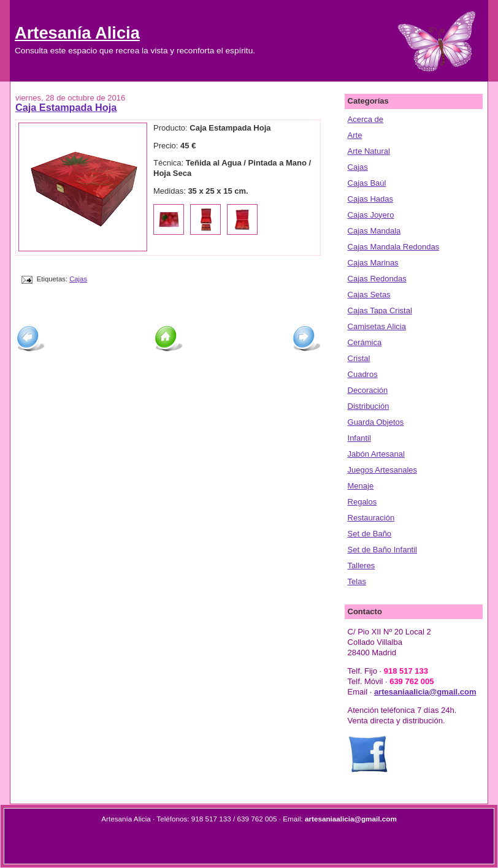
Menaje (361, 486)
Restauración (371, 518)
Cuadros (363, 374)
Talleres (362, 565)
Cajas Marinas (373, 263)
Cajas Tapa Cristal (380, 310)
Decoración (368, 390)
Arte (355, 135)
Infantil (359, 438)
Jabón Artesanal (376, 454)
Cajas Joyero (371, 215)
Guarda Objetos (376, 422)
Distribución (369, 406)
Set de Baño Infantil (382, 550)
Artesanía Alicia (77, 33)
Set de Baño (370, 534)
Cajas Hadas (370, 199)
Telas (357, 581)
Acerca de (366, 119)
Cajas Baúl (367, 183)
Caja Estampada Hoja (66, 107)
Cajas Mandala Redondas (394, 247)
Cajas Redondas (377, 279)
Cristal (359, 358)
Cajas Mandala (374, 231)
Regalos (362, 502)
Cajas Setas (369, 295)
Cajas (78, 279)
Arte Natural (369, 151)
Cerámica (365, 342)
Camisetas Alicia (377, 326)
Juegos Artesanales (382, 470)
